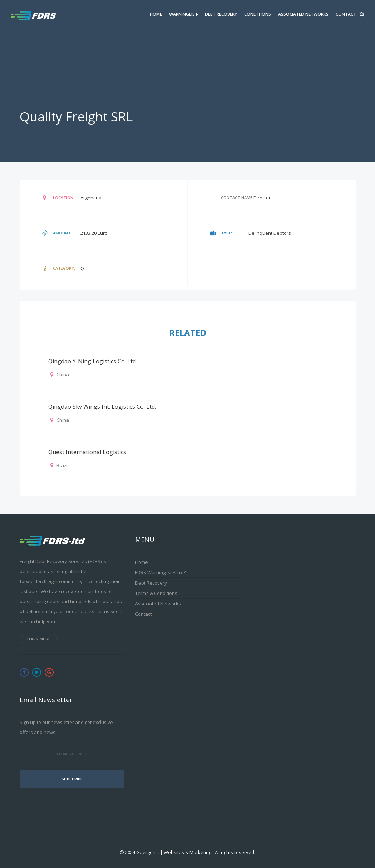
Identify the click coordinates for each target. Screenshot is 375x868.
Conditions (258, 14)
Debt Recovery (221, 14)
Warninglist (183, 14)
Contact (346, 14)
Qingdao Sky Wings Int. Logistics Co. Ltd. (102, 407)
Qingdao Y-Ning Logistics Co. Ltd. (93, 361)
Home (156, 14)
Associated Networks (303, 14)
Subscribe (72, 779)
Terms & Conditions (156, 593)
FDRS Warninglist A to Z (161, 572)
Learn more (39, 639)
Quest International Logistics (87, 452)
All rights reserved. (235, 852)
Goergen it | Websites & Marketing (174, 852)
